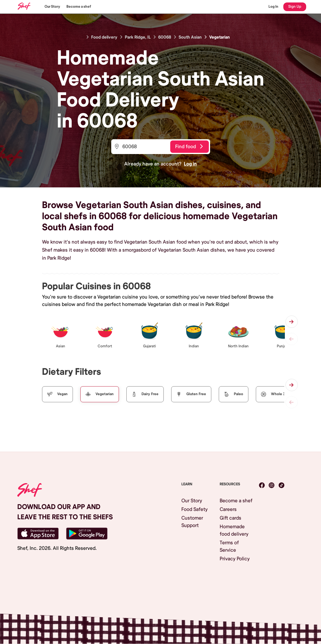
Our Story (52, 7)
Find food (189, 147)
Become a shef (79, 7)
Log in (190, 164)
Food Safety (194, 509)
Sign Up (295, 7)
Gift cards (230, 518)
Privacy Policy (235, 559)
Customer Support (192, 522)
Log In (273, 7)
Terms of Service (229, 546)
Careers (228, 509)
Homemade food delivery (234, 530)
